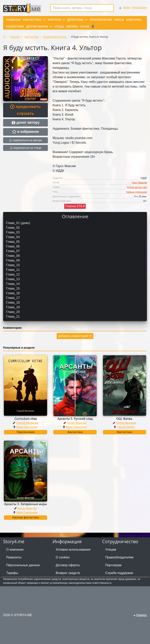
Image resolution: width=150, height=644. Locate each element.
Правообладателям (119, 557)
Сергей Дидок (126, 427)
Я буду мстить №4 (137, 187)
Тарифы (12, 573)
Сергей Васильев (27, 423)
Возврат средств (68, 573)
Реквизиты (14, 557)
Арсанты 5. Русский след (75, 419)
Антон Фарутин (77, 423)
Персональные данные (23, 565)
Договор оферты (68, 565)
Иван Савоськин (27, 427)
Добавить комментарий (75, 336)
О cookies (63, 557)
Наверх (140, 615)
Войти (127, 8)
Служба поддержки (119, 573)
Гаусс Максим (139, 183)
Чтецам (111, 550)
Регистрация (139, 8)
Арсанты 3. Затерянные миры (25, 504)
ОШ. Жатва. (124, 419)
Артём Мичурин (126, 423)
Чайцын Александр (136, 192)
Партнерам (113, 565)
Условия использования (73, 550)
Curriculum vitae (26, 419)
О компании (15, 550)
